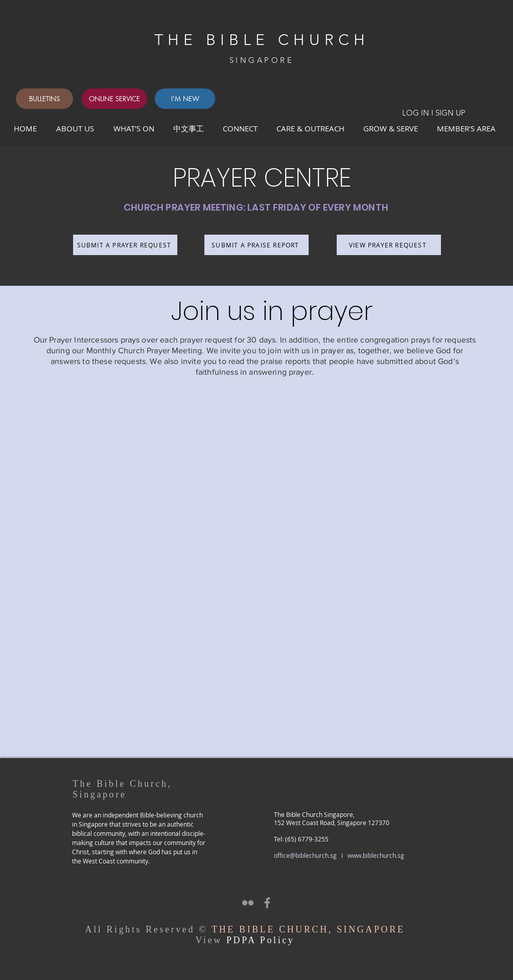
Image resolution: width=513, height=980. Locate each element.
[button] (242, 128)
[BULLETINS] (44, 99)
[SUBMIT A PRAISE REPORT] (256, 245)
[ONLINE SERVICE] (114, 99)
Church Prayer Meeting (160, 350)
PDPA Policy (260, 940)
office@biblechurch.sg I (311, 855)
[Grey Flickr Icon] (248, 903)
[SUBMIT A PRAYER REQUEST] (125, 245)
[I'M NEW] (185, 99)
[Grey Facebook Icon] (267, 903)
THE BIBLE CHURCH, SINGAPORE (308, 929)
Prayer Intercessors (84, 340)
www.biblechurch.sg (376, 855)
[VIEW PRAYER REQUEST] (389, 245)
